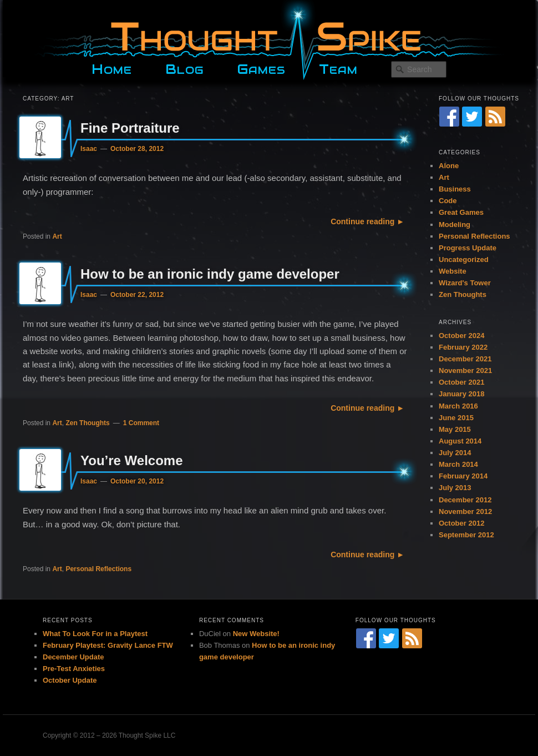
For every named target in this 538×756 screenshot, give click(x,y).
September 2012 (466, 535)
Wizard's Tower (465, 283)
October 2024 (461, 336)
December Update (73, 657)
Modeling (455, 225)
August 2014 (460, 441)
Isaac (89, 149)
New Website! (256, 634)
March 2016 (458, 406)
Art (57, 236)
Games (261, 68)
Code (448, 201)
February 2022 (463, 347)
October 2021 (461, 382)
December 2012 (465, 500)
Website (453, 271)
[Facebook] (449, 117)
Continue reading (362, 221)
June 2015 (456, 418)
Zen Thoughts (87, 423)
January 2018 (461, 394)
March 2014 (458, 464)
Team (338, 68)
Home (112, 68)
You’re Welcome (132, 460)
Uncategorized (464, 259)
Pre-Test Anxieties (74, 669)
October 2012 (461, 523)
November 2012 (465, 511)
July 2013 (455, 488)
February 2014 (463, 476)
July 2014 (455, 453)
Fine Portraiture (130, 128)
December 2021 (465, 359)
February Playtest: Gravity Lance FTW (108, 645)
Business (455, 189)
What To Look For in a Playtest (95, 634)
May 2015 (455, 429)
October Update (70, 680)
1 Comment (141, 423)
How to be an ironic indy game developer (210, 274)
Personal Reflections (98, 569)
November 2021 (465, 371)
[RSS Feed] (495, 117)
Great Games (461, 212)
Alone (449, 166)
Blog (185, 68)
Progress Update (468, 248)
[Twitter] (472, 117)
